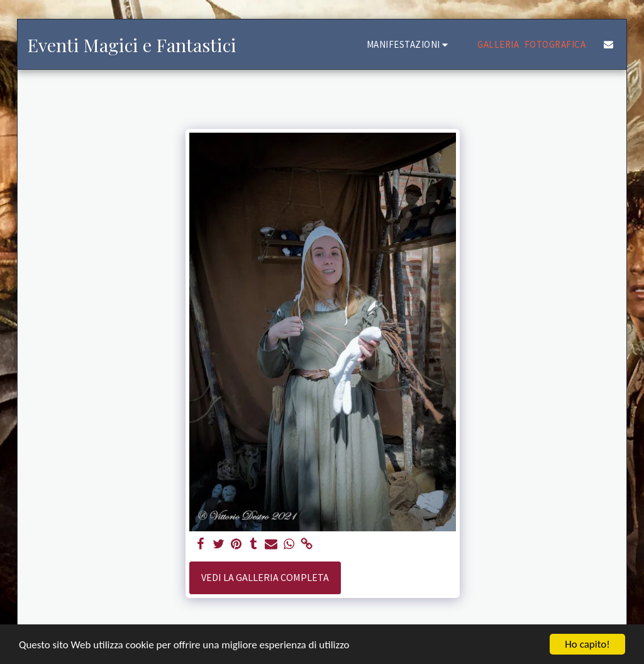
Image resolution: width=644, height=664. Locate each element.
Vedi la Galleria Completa (265, 577)
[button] (409, 44)
